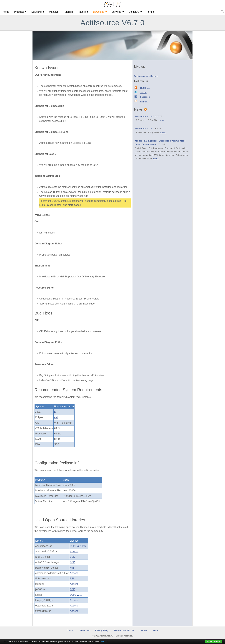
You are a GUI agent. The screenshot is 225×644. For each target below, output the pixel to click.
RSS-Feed (145, 88)
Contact (71, 630)
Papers (82, 12)
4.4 (56, 417)
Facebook (145, 97)
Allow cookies (214, 641)
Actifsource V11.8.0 (144, 128)
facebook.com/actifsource (146, 76)
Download (99, 12)
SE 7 (57, 412)
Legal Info (85, 630)
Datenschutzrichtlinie (124, 630)
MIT (72, 568)
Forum (150, 12)
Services (116, 12)
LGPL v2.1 (76, 546)
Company (134, 12)
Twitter (143, 93)
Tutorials (68, 12)
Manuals (54, 12)
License (143, 630)
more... (163, 120)
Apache (74, 551)
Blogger (144, 101)
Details (104, 641)
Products (19, 12)
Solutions (37, 12)
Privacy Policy (102, 630)
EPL (72, 579)
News (155, 630)
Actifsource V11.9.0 (144, 116)
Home (6, 12)
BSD (85, 546)
